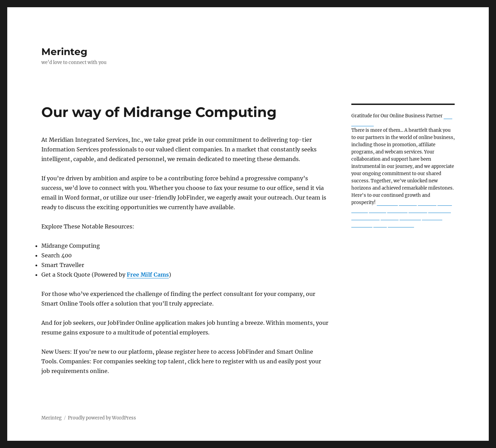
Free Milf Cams (148, 275)
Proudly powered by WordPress (102, 418)
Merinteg (64, 52)
